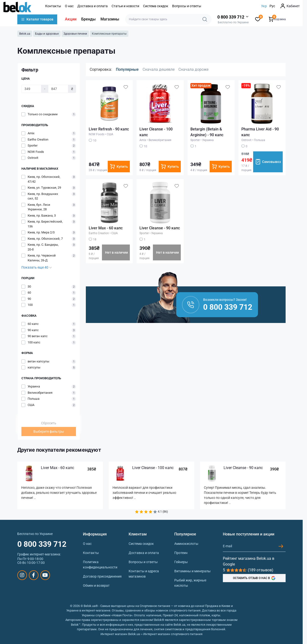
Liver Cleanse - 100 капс (153, 468)
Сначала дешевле (159, 69)
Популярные (127, 69)
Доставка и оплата (93, 6)
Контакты (53, 6)
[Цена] (31, 89)
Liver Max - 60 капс (106, 228)
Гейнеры (181, 562)
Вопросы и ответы (187, 6)
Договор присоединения (102, 576)
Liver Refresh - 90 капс (109, 129)
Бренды (88, 19)
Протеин (181, 553)
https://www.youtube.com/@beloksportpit (45, 575)
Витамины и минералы (192, 571)
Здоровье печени (75, 34)
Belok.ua (25, 34)
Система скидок (156, 6)
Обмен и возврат (96, 586)
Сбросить (49, 423)
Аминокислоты (186, 544)
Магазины (110, 19)
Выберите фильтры (49, 431)
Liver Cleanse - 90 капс (160, 228)
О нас (69, 6)
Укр (264, 6)
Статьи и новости (125, 6)
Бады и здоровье (47, 34)
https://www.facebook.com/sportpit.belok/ (34, 575)
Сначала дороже (193, 69)
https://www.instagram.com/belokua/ (22, 575)
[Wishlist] (126, 87)
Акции (71, 19)
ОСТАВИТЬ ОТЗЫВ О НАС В (254, 578)
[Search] (205, 19)
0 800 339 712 (42, 544)
